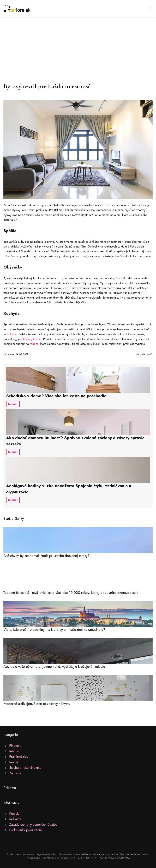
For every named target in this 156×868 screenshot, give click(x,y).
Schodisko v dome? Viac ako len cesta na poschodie (56, 396)
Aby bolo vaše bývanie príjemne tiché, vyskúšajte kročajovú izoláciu (54, 667)
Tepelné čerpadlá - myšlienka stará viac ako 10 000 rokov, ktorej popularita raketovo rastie (71, 593)
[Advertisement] (78, 43)
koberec (12, 334)
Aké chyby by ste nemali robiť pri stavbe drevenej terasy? (46, 556)
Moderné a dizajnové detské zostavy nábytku (37, 704)
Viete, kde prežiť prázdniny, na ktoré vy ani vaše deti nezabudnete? (54, 630)
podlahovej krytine (30, 339)
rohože (34, 344)
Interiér (149, 354)
